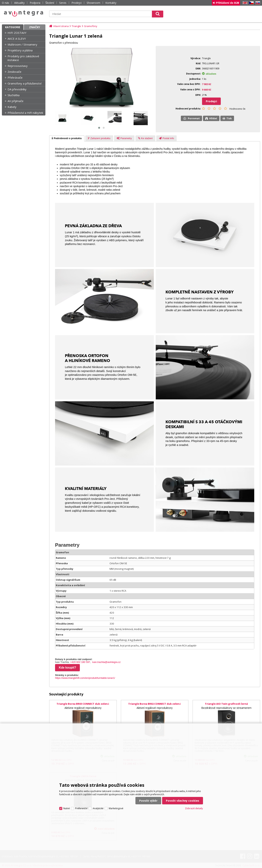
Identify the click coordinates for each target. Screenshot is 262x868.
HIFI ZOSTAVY (17, 33)
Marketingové (116, 808)
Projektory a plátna (20, 50)
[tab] (67, 138)
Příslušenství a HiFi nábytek (25, 113)
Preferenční (81, 808)
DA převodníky (17, 89)
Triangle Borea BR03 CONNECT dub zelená (83, 704)
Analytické (98, 808)
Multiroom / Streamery (22, 44)
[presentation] (67, 138)
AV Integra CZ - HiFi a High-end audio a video (24, 13)
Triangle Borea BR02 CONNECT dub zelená (155, 704)
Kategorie (13, 27)
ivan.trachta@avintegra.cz (106, 662)
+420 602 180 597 (80, 662)
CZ (251, 3)
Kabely (12, 107)
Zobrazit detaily (194, 808)
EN (244, 3)
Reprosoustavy (18, 66)
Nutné (67, 808)
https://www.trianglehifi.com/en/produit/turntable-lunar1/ (85, 678)
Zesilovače (14, 72)
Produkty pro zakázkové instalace (23, 58)
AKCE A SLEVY (17, 39)
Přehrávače (15, 77)
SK (257, 3)
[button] (99, 128)
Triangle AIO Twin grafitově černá (226, 704)
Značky (35, 27)
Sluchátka (14, 95)
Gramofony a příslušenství (24, 83)
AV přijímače (16, 101)
